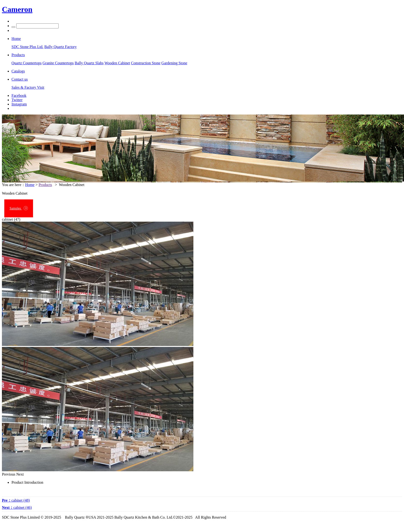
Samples (19, 208)
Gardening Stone (174, 63)
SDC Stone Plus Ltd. (27, 47)
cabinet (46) (17, 507)
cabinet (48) (16, 500)
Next (20, 474)
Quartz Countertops (27, 63)
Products (45, 185)
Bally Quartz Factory (60, 47)
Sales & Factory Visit (28, 87)
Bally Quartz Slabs (89, 63)
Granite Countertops (58, 63)
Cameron (17, 9)
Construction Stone (146, 63)
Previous (9, 474)
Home (30, 185)
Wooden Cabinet (117, 63)
